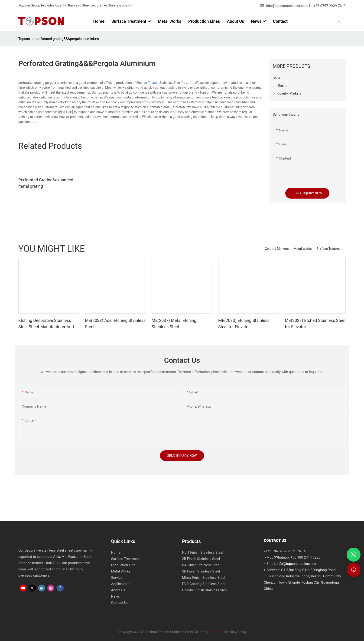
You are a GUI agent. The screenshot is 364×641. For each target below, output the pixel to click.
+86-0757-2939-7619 (330, 6)
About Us (118, 590)
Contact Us (120, 603)
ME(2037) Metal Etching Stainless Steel (174, 324)
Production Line (123, 565)
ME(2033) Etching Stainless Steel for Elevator (244, 324)
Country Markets (277, 249)
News (116, 596)
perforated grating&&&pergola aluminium (67, 39)
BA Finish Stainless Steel (201, 565)
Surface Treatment (330, 249)
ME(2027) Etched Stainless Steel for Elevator (315, 324)
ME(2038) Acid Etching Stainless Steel (115, 324)
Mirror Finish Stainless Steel (204, 578)
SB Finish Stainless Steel (201, 571)
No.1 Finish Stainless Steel (203, 553)
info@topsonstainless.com (284, 6)
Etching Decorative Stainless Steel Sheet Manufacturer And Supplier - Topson (46, 324)
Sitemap (216, 632)
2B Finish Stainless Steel (201, 559)
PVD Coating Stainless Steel (204, 584)
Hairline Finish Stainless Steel (205, 590)
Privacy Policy (236, 632)
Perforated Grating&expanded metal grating (46, 183)
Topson (24, 39)
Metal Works (303, 249)
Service (117, 578)
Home (116, 553)
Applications (121, 584)
